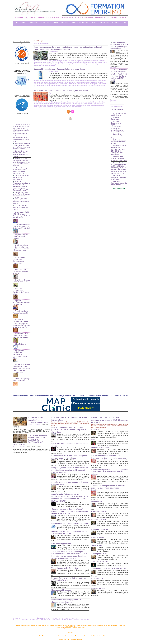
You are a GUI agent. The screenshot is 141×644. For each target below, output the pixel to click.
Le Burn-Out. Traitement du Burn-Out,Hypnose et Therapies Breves (66, 581)
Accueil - (16, 22)
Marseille (70, 634)
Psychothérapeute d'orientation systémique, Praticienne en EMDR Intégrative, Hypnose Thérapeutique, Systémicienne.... (113, 511)
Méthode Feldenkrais (115, 121)
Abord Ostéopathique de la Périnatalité (21, 371)
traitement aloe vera (62, 64)
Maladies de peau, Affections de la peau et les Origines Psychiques (63, 89)
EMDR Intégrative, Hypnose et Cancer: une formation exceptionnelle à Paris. (21, 199)
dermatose (69, 100)
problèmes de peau (95, 104)
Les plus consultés (117, 112)
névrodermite (95, 84)
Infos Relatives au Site (119, 195)
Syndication (68, 629)
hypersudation (38, 102)
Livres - (67, 22)
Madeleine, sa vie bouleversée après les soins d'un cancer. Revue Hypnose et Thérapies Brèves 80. (22, 160)
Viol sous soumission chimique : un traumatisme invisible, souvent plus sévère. (107, 451)
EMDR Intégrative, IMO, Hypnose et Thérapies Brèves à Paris (67, 410)
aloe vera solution (46, 61)
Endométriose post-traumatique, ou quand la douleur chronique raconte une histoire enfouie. (110, 467)
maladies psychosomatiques (43, 104)
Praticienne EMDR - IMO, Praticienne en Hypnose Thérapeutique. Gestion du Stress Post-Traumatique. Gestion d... (113, 554)
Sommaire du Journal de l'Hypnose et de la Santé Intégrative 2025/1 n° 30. (21, 135)
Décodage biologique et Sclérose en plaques (119, 182)
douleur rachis (62, 82)
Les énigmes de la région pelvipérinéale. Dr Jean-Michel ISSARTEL (21, 330)
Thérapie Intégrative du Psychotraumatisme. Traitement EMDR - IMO (21, 224)
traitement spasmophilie (77, 64)
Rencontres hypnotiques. (62, 544)
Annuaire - (24, 22)
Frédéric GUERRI (99, 515)
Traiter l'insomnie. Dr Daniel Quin (66, 570)
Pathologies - (33, 22)
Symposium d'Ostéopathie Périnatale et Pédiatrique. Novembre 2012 (22, 347)
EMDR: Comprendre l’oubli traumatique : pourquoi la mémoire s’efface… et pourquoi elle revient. (70, 421)
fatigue (98, 82)
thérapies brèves (68, 621)
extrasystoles (91, 82)
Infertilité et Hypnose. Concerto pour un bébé (21, 277)
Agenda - (99, 22)
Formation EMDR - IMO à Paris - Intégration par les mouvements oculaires (69, 448)
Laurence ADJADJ (99, 431)
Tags (42, 41)
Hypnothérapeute (66, 102)
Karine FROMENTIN (100, 525)
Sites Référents (21, 338)
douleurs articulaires (89, 61)
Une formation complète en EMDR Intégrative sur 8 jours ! (119, 162)
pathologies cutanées (64, 62)
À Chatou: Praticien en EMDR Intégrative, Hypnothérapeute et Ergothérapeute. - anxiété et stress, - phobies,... (113, 546)
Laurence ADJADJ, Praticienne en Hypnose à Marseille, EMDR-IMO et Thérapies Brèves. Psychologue (119, 153)
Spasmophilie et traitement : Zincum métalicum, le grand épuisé (61, 69)
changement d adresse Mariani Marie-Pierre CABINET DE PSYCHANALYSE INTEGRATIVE (30, 431)
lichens (64, 84)
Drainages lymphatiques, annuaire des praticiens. (116, 189)
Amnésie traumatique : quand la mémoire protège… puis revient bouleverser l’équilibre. (109, 483)
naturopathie (57, 104)
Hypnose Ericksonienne (51, 102)
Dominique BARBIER (101, 441)
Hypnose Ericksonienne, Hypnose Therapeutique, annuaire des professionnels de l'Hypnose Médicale (118, 130)
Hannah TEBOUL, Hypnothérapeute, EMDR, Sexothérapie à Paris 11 (67, 533)
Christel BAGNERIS (100, 507)
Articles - (51, 22)
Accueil (35, 41)
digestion (79, 61)
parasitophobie (79, 104)
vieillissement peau (48, 65)
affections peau (42, 100)
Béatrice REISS (98, 533)
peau (87, 104)
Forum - (73, 22)
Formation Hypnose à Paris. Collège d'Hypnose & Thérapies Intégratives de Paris (22, 69)
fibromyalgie (46, 62)
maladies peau (97, 102)
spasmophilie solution (47, 64)
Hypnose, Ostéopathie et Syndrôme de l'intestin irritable (21, 287)
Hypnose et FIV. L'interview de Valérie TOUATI (20, 268)
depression (44, 82)
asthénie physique (61, 81)
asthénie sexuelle (90, 81)
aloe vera (36, 61)
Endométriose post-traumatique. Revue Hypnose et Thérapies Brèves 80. (21, 152)
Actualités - (107, 22)
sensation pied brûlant (64, 105)
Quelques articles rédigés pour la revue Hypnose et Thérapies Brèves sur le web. (21, 245)
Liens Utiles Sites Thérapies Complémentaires (49, 637)
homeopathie (38, 84)
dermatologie (57, 61)
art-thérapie (52, 100)
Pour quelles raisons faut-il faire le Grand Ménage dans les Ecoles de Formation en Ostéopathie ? (22, 360)
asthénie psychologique (75, 81)
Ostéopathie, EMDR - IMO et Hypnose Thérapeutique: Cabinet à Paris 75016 (22, 213)
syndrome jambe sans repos (69, 85)
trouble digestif (91, 64)
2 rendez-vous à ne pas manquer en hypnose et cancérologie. (67, 478)
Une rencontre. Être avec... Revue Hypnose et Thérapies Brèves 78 (21, 192)
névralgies (87, 84)
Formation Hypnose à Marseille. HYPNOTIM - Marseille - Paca (22, 93)
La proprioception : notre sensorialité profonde (21, 234)
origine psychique (68, 104)
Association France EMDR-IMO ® (22, 42)
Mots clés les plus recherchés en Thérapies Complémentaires (73, 637)
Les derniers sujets (118, 109)
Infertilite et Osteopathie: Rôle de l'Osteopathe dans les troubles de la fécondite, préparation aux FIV (21, 318)
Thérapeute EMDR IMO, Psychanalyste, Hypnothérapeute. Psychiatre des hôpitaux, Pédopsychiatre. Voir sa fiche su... (113, 444)
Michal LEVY (97, 497)
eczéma (83, 82)
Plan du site (60, 629)
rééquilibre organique (79, 62)
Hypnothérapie (77, 102)
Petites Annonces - (83, 22)
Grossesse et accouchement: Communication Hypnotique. (19, 257)
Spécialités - (43, 22)
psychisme (53, 105)
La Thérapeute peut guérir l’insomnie (119, 117)
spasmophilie (91, 62)
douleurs (71, 82)
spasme (36, 85)
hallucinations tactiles (86, 100)
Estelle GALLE (98, 579)
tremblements (92, 85)
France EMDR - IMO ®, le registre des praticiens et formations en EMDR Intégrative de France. (108, 411)
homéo (104, 82)
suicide (57, 85)
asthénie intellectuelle (47, 81)
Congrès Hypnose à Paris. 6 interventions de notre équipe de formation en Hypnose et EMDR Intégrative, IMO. (69, 463)
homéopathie (99, 100)
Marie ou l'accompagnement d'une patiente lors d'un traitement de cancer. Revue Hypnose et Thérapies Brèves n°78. (22, 184)
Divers (30, 416)
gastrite (54, 62)
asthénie (36, 81)
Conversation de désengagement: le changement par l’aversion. (67, 603)
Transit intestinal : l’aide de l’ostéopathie (21, 307)
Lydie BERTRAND (99, 590)
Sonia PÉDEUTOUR (100, 559)
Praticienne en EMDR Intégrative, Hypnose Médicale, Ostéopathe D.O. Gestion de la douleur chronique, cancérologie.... (113, 528)
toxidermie (83, 85)
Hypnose (37, 621)
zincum (99, 85)
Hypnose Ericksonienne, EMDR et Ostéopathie (22, 298)
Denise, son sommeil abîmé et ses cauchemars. (21, 175)
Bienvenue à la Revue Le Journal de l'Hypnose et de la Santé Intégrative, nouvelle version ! (21, 143)
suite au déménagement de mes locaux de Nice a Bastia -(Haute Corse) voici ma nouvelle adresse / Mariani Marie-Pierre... (31, 442)
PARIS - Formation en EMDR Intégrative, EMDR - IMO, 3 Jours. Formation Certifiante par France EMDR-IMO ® (119, 77)
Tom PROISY (97, 543)
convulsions (100, 81)
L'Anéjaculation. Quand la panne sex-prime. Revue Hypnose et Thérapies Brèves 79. (22, 169)
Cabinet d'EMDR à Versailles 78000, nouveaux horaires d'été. (39, 411)
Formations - (59, 22)
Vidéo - (93, 22)
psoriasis (103, 84)
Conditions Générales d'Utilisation (95, 637)
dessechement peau (69, 61)
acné (35, 100)
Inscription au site (76, 629)
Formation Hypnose (25, 621)
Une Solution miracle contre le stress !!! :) (117, 139)
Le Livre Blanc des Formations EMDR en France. (20, 206)
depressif (37, 82)
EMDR (15, 621)
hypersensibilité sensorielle (52, 84)
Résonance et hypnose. (62, 592)
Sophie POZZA (98, 421)
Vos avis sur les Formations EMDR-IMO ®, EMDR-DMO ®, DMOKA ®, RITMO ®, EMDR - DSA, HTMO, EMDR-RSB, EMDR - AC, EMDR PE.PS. (119, 172)
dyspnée (77, 82)
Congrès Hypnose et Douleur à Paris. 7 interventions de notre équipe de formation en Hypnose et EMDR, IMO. (70, 508)
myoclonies (79, 84)
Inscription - (116, 22)
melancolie (70, 84)
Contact (124, 22)
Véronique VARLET (100, 551)
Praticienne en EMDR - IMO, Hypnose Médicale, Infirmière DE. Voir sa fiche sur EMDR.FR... (113, 562)
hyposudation (87, 102)
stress (74, 105)
